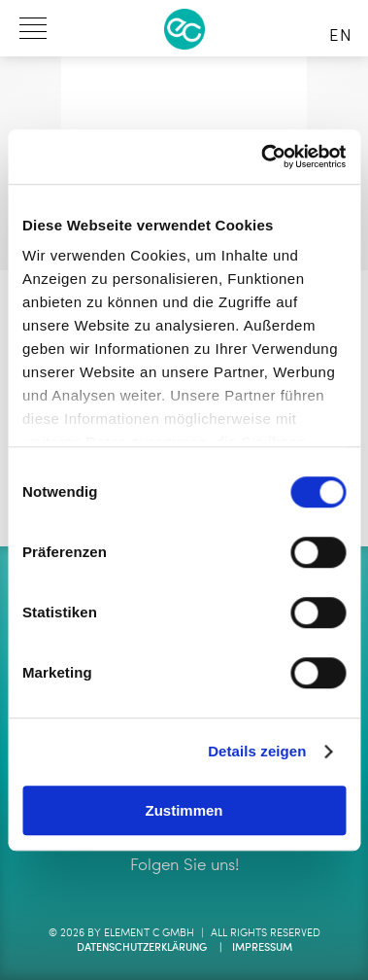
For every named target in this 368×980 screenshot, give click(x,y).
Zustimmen (184, 810)
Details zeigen (257, 751)
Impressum (262, 948)
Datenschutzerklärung (142, 948)
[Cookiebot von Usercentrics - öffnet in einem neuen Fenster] (263, 157)
